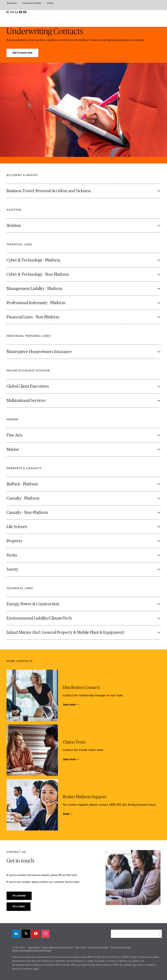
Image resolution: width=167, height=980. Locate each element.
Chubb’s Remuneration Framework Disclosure (32, 950)
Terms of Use (80, 947)
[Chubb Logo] (17, 12)
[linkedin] (16, 934)
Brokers (50, 3)
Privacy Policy (34, 947)
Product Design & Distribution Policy (57, 947)
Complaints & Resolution (98, 947)
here (135, 965)
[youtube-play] (36, 934)
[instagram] (46, 934)
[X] (26, 934)
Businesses (12, 3)
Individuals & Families (32, 3)
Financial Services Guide (121, 947)
